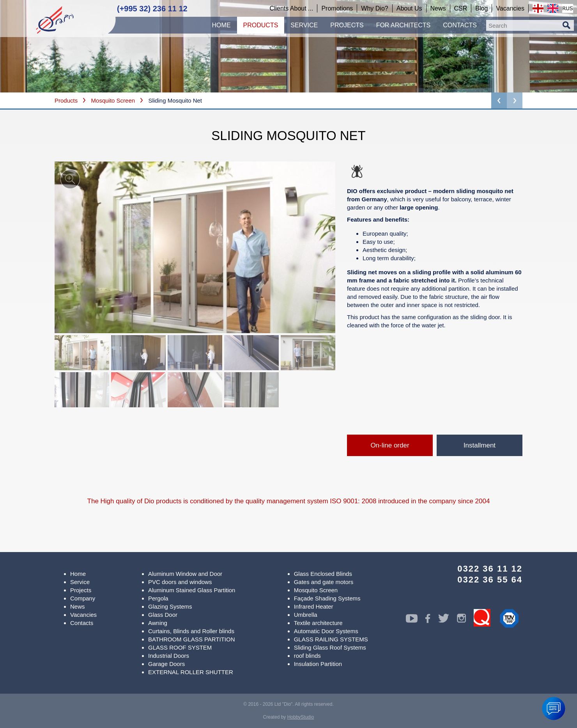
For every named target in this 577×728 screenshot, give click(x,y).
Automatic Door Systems (326, 631)
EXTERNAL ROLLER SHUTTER (191, 672)
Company (83, 598)
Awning (158, 623)
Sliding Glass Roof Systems (330, 647)
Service (80, 582)
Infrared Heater (314, 606)
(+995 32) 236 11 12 (152, 9)
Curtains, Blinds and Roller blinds (191, 631)
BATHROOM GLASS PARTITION (192, 639)
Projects (81, 590)
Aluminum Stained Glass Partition (192, 590)
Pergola (158, 598)
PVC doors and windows (180, 582)
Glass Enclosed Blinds (323, 574)
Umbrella (306, 615)
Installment (480, 445)
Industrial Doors (169, 656)
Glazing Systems (170, 606)
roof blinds (307, 656)
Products (66, 100)
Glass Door (163, 615)
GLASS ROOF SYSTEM (180, 647)
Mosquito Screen (113, 100)
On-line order (390, 445)
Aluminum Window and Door (185, 574)
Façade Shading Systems (327, 598)
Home (78, 574)
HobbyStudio (301, 717)
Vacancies (83, 615)
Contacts (82, 623)
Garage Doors (166, 664)
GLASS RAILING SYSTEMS (331, 639)
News (78, 606)
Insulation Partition (318, 664)
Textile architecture (318, 623)
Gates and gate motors (324, 582)
